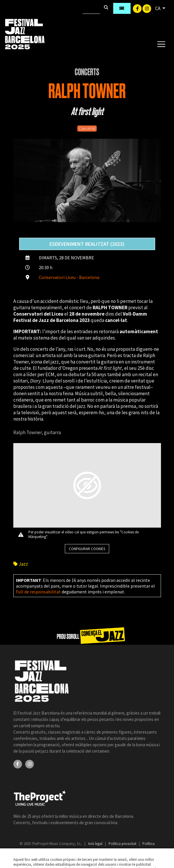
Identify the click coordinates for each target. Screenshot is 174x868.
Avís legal (96, 844)
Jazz (21, 564)
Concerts (87, 72)
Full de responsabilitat (38, 592)
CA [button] (158, 8)
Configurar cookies (87, 549)
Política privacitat (123, 844)
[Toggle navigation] (161, 44)
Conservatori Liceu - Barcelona (69, 277)
